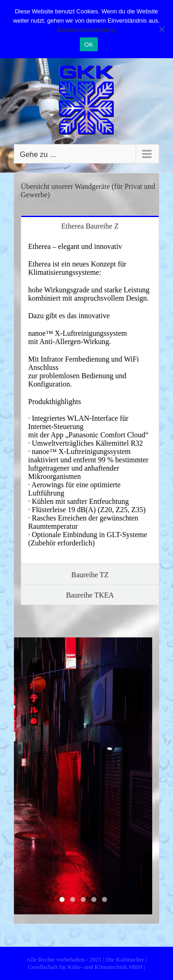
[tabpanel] (90, 400)
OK (89, 45)
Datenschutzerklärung (86, 30)
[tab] (90, 226)
